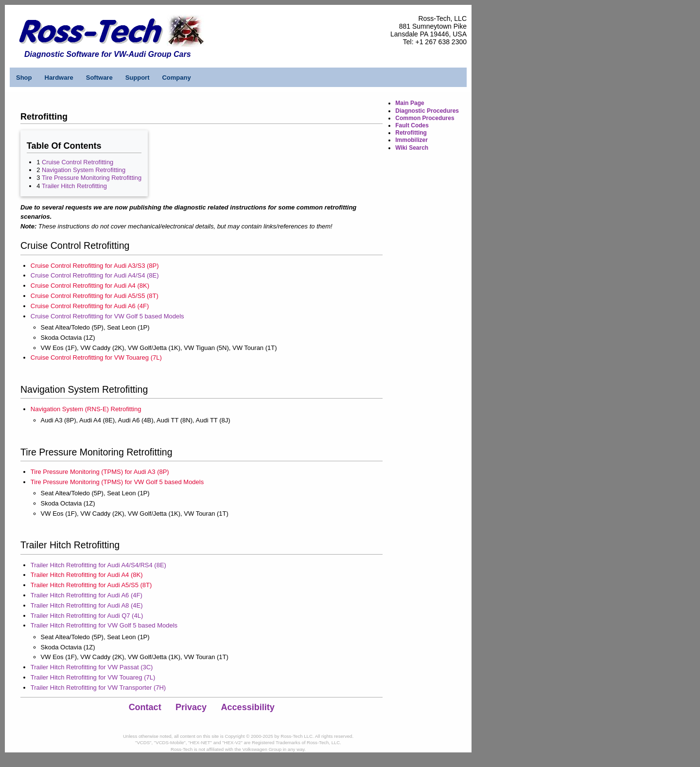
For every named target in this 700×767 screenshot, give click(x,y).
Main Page (410, 103)
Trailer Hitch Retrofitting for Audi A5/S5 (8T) (91, 585)
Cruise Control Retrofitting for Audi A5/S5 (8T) (95, 296)
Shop (24, 78)
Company (176, 78)
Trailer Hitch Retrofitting (74, 186)
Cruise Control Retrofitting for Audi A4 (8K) (90, 286)
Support (138, 78)
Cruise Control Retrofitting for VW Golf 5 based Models (107, 316)
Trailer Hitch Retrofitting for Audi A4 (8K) (87, 575)
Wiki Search (412, 148)
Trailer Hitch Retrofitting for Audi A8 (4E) (87, 605)
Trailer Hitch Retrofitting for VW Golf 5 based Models (104, 625)
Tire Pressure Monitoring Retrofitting (92, 178)
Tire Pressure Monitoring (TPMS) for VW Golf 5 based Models (117, 482)
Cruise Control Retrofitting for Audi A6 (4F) (90, 306)
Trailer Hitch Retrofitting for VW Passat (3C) (92, 667)
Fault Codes (412, 125)
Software (99, 78)
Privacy (191, 707)
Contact (145, 707)
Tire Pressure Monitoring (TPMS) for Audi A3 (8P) (100, 472)
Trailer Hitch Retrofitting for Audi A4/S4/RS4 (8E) (98, 565)
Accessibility (248, 707)
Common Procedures (425, 118)
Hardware (59, 78)
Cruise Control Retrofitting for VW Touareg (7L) (96, 357)
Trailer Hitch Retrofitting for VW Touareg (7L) (93, 677)
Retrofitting (411, 133)
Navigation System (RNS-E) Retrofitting (86, 409)
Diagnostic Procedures (427, 111)
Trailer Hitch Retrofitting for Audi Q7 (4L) (87, 616)
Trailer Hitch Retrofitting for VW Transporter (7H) (98, 688)
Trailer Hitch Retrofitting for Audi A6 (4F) (87, 595)
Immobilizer (411, 140)
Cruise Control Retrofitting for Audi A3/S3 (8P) (95, 266)
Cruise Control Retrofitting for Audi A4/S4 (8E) (95, 275)
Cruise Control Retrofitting (78, 162)
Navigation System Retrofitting (84, 170)
